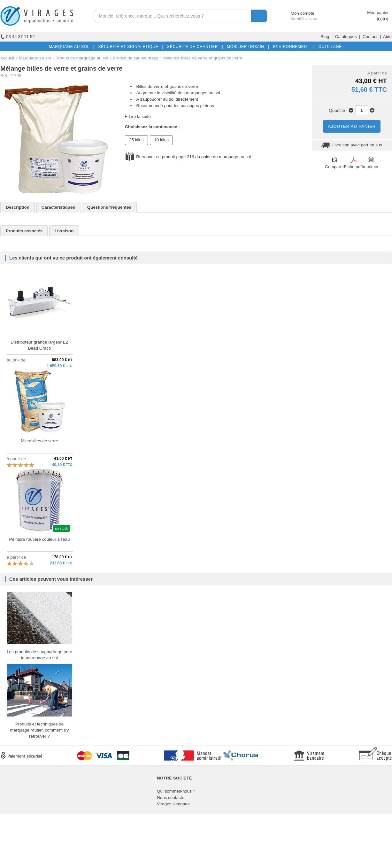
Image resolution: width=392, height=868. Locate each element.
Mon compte (297, 13)
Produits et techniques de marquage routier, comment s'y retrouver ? (39, 730)
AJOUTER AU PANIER (352, 126)
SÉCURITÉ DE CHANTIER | (194, 47)
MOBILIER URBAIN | (247, 47)
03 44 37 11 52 (18, 37)
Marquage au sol (35, 58)
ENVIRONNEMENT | (292, 47)
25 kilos (136, 140)
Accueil (7, 58)
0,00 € (383, 19)
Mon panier (378, 13)
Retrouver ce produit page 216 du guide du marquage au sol (193, 157)
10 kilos (161, 140)
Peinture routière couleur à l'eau (39, 539)
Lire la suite (140, 116)
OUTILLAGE (329, 47)
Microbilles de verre (39, 441)
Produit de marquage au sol (82, 58)
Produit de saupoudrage (136, 58)
